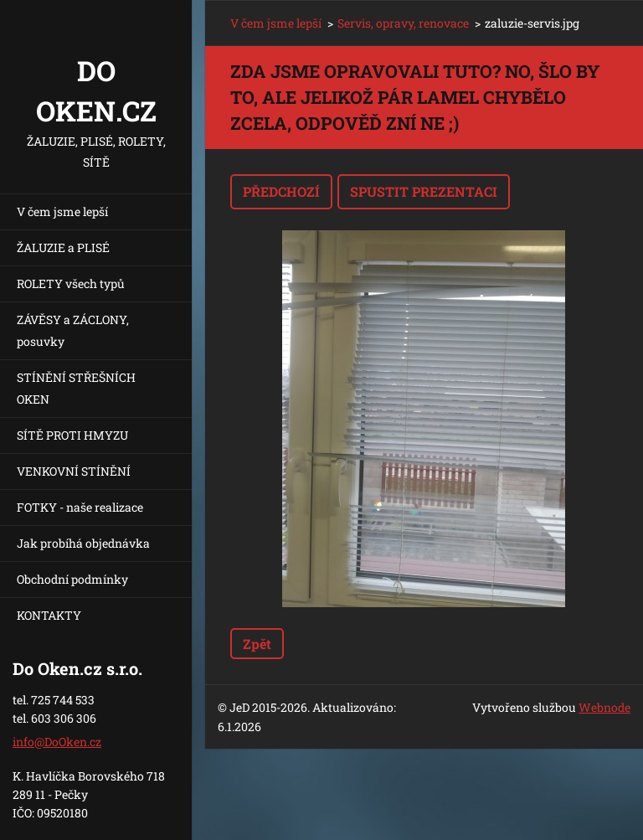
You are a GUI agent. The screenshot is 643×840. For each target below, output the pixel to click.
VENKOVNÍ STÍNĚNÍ (74, 471)
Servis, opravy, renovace (403, 23)
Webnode (604, 707)
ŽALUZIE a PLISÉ (63, 247)
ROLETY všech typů (71, 283)
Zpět (257, 644)
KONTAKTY (49, 615)
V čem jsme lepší (62, 211)
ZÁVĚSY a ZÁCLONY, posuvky (73, 330)
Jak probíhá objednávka (83, 543)
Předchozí (281, 191)
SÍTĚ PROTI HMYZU (72, 435)
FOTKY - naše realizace (80, 507)
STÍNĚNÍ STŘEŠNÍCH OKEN (76, 388)
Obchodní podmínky (72, 579)
